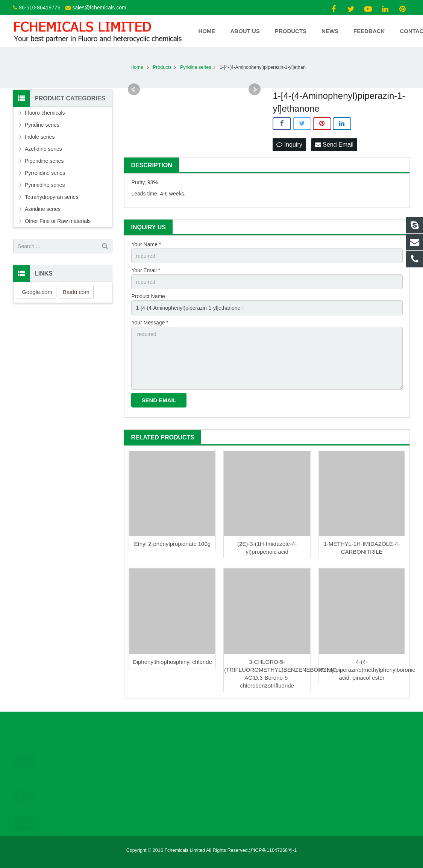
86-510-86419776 (40, 8)
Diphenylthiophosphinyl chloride (172, 662)
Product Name (148, 296)
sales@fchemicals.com (99, 8)
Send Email (334, 145)
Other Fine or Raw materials (58, 221)
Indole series (40, 137)
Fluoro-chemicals (45, 113)
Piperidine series (44, 161)
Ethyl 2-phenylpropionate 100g (172, 544)
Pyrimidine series (45, 185)
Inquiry (289, 145)
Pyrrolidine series (45, 173)
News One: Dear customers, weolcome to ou (66, 759)
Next (255, 89)
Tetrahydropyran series (52, 197)
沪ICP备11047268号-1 (273, 850)
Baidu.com (76, 292)
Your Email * (146, 270)
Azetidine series (43, 149)
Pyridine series (42, 125)
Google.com (37, 292)
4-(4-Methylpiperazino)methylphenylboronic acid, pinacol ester (367, 670)
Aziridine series (43, 209)
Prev (134, 89)
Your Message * (150, 323)
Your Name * (146, 244)
